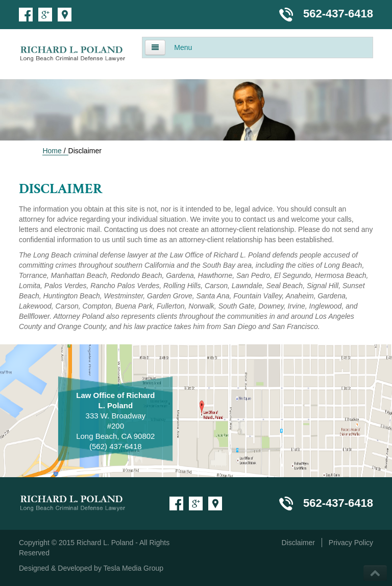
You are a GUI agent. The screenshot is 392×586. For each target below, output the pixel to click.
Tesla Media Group (134, 568)
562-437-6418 (338, 14)
